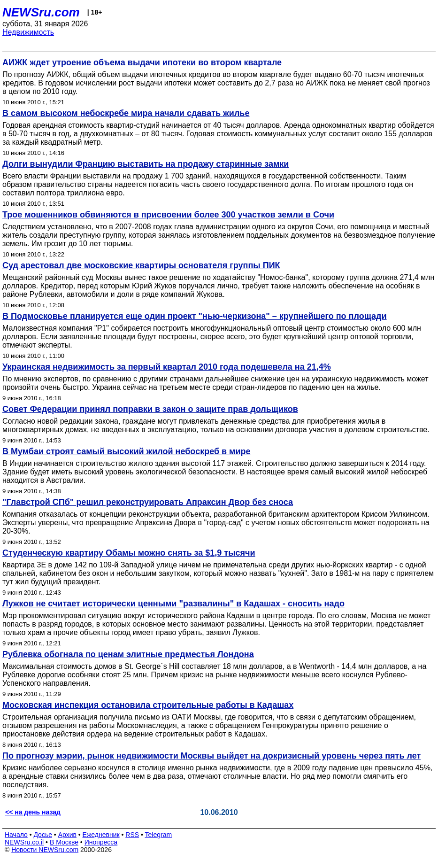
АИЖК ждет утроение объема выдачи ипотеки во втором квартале (142, 62)
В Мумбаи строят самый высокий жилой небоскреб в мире (127, 451)
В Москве (64, 842)
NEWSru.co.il (24, 842)
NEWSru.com (41, 12)
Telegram (159, 835)
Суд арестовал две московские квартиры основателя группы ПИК (141, 265)
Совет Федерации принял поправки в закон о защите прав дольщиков (150, 409)
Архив (67, 835)
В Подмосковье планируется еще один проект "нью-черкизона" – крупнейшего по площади (195, 316)
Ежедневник (101, 835)
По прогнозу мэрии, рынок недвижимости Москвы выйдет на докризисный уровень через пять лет (211, 756)
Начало (16, 835)
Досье (43, 835)
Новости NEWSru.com (45, 850)
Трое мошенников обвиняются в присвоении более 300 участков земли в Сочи (168, 215)
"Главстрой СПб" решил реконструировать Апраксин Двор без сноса (148, 502)
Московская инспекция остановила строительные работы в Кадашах (148, 705)
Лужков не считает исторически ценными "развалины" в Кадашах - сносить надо (173, 604)
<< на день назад (33, 812)
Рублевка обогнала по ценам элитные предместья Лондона (128, 654)
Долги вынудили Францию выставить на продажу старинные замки (146, 164)
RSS (132, 835)
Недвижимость (28, 32)
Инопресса (101, 842)
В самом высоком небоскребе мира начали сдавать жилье (126, 113)
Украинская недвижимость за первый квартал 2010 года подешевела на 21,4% (167, 367)
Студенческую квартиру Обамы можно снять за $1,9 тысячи (129, 553)
